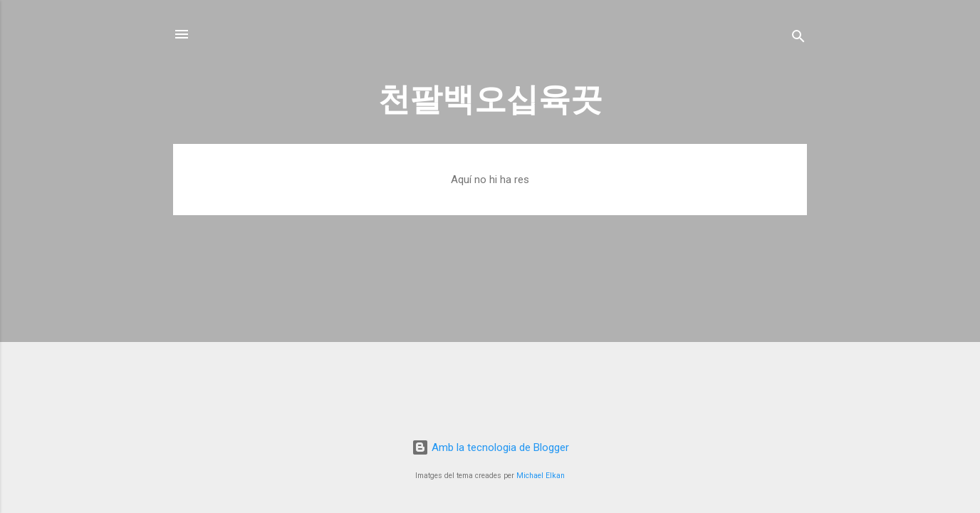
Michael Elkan (541, 476)
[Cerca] (798, 39)
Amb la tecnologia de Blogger (490, 447)
